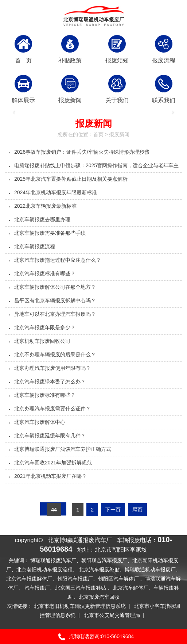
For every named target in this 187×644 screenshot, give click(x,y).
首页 (98, 134)
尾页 (137, 510)
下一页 (113, 510)
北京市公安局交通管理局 (112, 615)
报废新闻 (119, 134)
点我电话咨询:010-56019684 (93, 637)
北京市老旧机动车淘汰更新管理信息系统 (80, 606)
